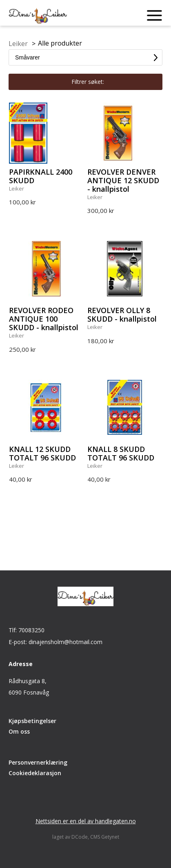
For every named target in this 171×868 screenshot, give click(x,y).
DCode (80, 837)
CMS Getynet (105, 837)
